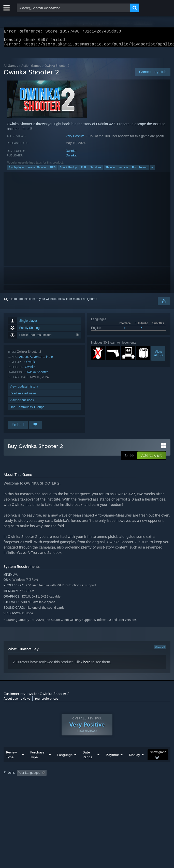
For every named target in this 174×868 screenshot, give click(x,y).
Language (65, 765)
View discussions (22, 403)
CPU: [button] (94, 790)
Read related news (23, 396)
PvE (83, 170)
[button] (151, 458)
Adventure (37, 360)
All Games (11, 69)
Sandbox (96, 170)
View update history (24, 389)
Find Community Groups (27, 410)
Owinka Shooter (37, 375)
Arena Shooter (37, 170)
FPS (53, 170)
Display (134, 765)
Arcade (124, 170)
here (87, 665)
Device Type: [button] (133, 790)
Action (24, 360)
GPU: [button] (111, 790)
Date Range (88, 765)
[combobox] (74, 8)
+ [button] (152, 170)
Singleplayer (16, 170)
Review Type (11, 765)
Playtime (112, 765)
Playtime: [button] (120, 783)
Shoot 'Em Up (68, 170)
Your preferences (46, 702)
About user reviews (17, 702)
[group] (87, 786)
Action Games (31, 69)
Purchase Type (37, 765)
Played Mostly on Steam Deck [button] (25, 790)
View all (160, 650)
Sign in (9, 302)
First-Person (140, 170)
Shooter (110, 170)
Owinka (71, 154)
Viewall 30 (158, 356)
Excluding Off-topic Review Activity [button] (80, 783)
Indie (49, 360)
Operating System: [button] (68, 790)
